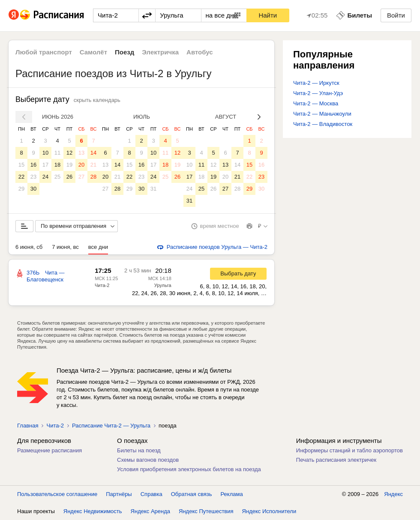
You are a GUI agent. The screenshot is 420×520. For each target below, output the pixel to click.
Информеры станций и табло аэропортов (349, 450)
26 (69, 177)
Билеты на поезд (139, 450)
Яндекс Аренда (150, 511)
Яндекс (393, 494)
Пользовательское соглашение (57, 494)
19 (69, 165)
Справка (151, 494)
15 (21, 165)
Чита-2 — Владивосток (323, 124)
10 (45, 153)
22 (21, 177)
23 (33, 177)
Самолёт (93, 52)
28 (93, 177)
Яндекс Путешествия (206, 511)
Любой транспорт (44, 52)
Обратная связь (192, 494)
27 (81, 177)
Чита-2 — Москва (316, 103)
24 (45, 177)
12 (69, 153)
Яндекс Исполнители (269, 511)
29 (21, 189)
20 (81, 165)
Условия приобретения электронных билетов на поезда (189, 469)
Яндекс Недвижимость (93, 511)
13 (81, 153)
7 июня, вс (65, 247)
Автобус (200, 52)
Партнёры (119, 494)
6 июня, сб (29, 247)
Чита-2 (102, 285)
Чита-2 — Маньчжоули (322, 114)
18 (57, 165)
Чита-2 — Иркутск (316, 83)
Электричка (160, 52)
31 (153, 189)
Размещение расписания (49, 450)
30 (33, 189)
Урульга (163, 285)
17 (45, 165)
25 (57, 177)
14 (93, 153)
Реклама (232, 494)
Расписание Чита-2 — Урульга (111, 426)
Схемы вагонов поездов (148, 460)
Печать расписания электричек (336, 460)
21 (93, 165)
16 (33, 165)
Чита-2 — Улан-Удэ (318, 93)
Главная (28, 426)
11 (57, 153)
